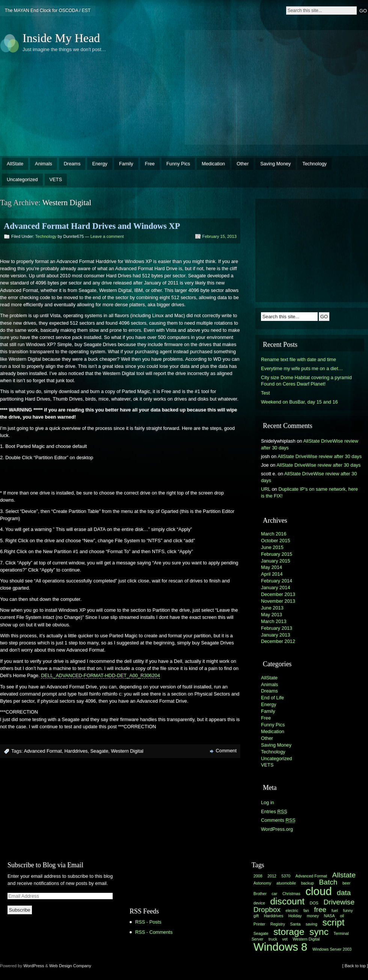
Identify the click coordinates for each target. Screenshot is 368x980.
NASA (330, 916)
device (259, 903)
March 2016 (274, 534)
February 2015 (277, 554)
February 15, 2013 (219, 236)
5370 (286, 876)
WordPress (34, 966)
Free (150, 164)
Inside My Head (61, 38)
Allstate (344, 875)
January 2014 (276, 588)
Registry (278, 924)
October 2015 (276, 541)
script (333, 922)
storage (289, 932)
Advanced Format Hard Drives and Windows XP (92, 226)
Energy (100, 164)
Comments (278, 820)
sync (319, 932)
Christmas (291, 894)
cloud (318, 891)
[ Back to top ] (355, 966)
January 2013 (276, 635)
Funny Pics (178, 164)
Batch (328, 882)
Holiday (295, 916)
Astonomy (262, 883)
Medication (213, 164)
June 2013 (272, 608)
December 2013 (278, 594)
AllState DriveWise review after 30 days (320, 456)
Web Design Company (70, 966)
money (313, 916)
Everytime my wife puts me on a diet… (302, 368)
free (320, 910)
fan (306, 910)
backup (308, 883)
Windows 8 (280, 947)
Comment (226, 751)
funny (348, 910)
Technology (314, 164)
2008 (258, 876)
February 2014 (277, 581)
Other (243, 164)
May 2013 (271, 615)
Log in (268, 802)
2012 (272, 876)
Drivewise (339, 902)
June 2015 (272, 547)
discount (287, 901)
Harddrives (76, 751)
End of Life (272, 698)
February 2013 (277, 628)
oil (342, 916)
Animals (44, 164)
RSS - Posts (148, 922)
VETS (56, 179)
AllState (15, 164)
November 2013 (278, 601)
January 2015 (276, 561)
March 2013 (274, 621)
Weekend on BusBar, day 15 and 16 (299, 402)
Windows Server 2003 (332, 949)
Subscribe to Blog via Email (45, 865)
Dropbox (267, 910)
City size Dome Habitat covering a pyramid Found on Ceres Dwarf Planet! (306, 381)
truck (273, 939)
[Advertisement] (274, 86)
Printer (259, 924)
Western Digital (127, 751)
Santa (296, 924)
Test (265, 393)
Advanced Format (43, 751)
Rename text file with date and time (299, 359)
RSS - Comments (154, 932)
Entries (274, 811)
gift (256, 916)
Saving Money (275, 164)
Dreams (72, 164)
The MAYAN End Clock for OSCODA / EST (48, 11)
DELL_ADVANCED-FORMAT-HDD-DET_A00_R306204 (100, 675)
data (344, 893)
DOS (314, 903)
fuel (335, 910)
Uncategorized (22, 179)
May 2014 (271, 567)
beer (346, 883)
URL (266, 489)
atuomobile (286, 883)
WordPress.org (277, 829)
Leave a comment (107, 236)
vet (285, 939)
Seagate (100, 751)
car (275, 894)
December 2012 (278, 641)
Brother (260, 894)
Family (126, 164)
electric (292, 910)
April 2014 (272, 574)
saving (311, 924)
